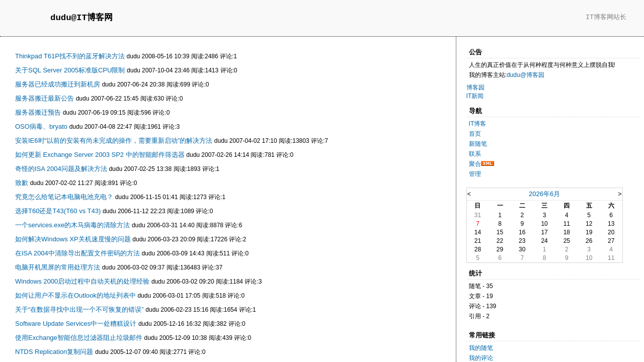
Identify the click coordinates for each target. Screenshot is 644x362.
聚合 (475, 164)
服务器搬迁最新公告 (45, 98)
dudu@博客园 (526, 75)
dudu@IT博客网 (82, 18)
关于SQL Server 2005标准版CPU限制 (70, 70)
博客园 (475, 87)
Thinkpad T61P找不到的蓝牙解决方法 (70, 56)
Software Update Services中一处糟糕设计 (76, 324)
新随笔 (478, 144)
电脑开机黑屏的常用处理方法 (58, 267)
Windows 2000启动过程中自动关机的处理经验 (82, 281)
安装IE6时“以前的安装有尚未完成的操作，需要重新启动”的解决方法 (114, 141)
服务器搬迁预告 (38, 112)
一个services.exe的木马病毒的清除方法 (72, 225)
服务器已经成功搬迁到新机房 (58, 84)
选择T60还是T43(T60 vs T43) (58, 211)
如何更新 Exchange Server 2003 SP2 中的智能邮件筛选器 (100, 155)
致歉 (22, 183)
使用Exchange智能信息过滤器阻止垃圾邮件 (79, 338)
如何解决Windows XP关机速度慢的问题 (73, 239)
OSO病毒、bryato (41, 126)
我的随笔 (481, 348)
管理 (475, 174)
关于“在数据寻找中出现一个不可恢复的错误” (79, 309)
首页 (475, 134)
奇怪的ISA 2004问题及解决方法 (61, 169)
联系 (475, 154)
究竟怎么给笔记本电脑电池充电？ (64, 197)
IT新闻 (475, 96)
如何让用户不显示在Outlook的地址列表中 (75, 295)
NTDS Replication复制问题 (54, 352)
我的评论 (481, 358)
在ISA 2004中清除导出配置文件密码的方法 (77, 253)
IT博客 (478, 124)
